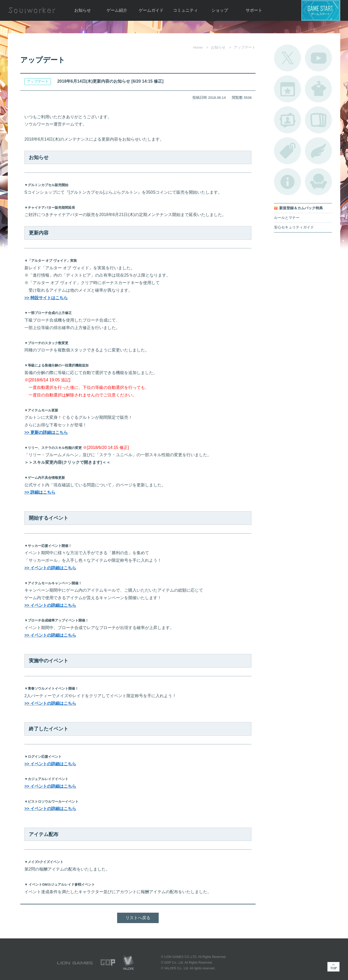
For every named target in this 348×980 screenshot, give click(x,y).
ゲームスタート (321, 10)
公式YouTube (318, 58)
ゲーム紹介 (117, 10)
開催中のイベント (287, 89)
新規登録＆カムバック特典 (301, 208)
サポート (254, 10)
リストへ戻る (138, 918)
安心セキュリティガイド (294, 227)
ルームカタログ (318, 182)
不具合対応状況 (287, 182)
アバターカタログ (318, 89)
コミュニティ (185, 10)
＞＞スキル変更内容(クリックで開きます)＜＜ (67, 462)
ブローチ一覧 (318, 151)
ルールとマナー (287, 218)
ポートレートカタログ (287, 120)
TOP (333, 967)
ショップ (220, 10)
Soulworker (32, 10)
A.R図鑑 (318, 120)
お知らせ (83, 10)
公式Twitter (287, 58)
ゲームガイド (151, 10)
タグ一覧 (287, 151)
